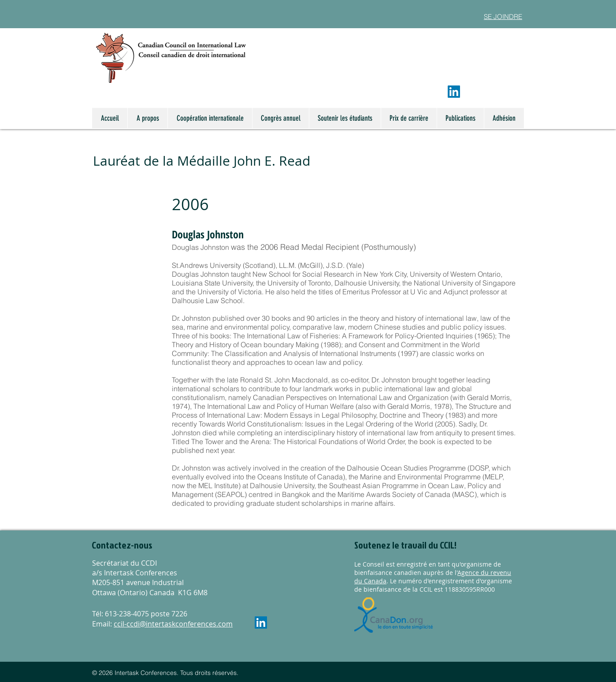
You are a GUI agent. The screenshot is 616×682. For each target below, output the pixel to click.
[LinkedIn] (454, 92)
